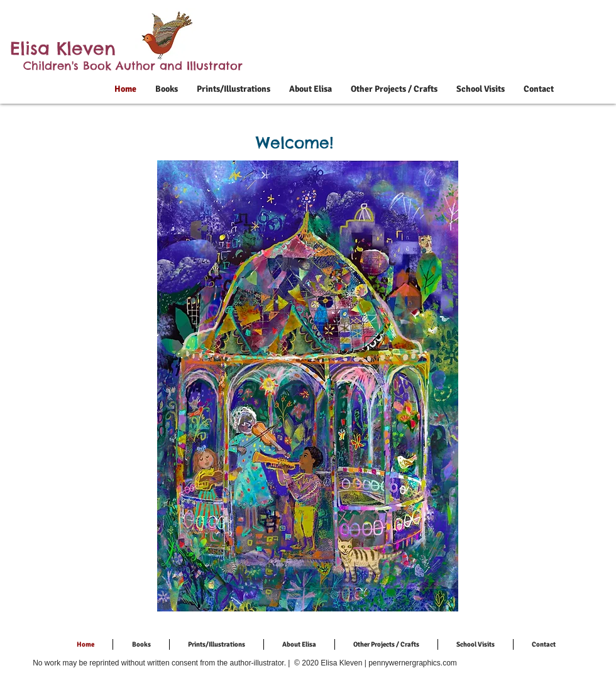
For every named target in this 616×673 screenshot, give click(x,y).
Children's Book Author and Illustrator (133, 66)
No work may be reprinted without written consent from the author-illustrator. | (162, 663)
